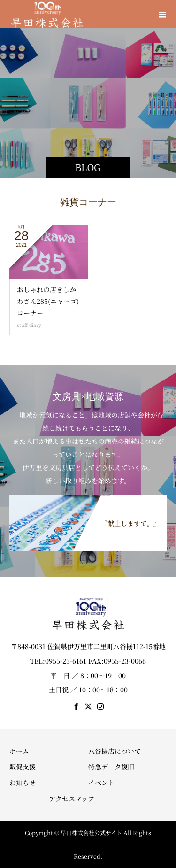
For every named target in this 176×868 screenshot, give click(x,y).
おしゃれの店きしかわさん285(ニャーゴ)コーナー (48, 301)
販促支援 (23, 767)
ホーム (19, 751)
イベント (101, 783)
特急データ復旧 (111, 767)
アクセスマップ (72, 798)
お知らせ (23, 783)
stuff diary (29, 325)
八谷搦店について (115, 751)
